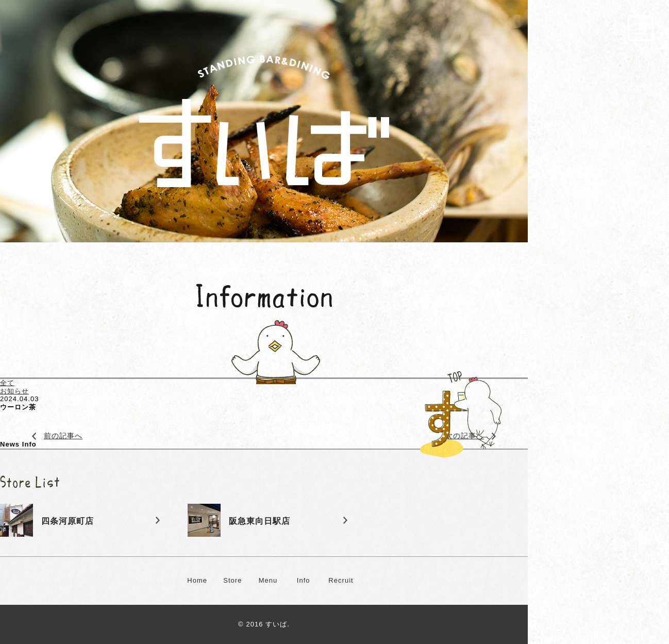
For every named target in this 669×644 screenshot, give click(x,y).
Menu (268, 580)
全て (7, 383)
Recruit (341, 580)
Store (232, 580)
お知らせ (14, 391)
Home (197, 580)
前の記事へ (63, 436)
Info (304, 580)
